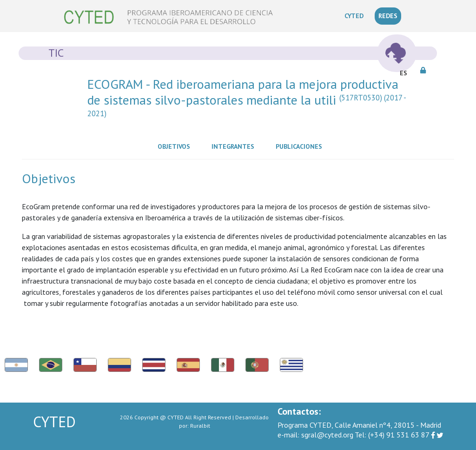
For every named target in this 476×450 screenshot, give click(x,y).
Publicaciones (301, 146)
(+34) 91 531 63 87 (392, 435)
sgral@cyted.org (315, 435)
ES (403, 73)
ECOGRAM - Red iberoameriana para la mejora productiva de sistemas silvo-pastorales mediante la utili (247, 99)
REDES (388, 16)
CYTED (356, 15)
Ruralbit (200, 426)
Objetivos (176, 146)
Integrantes (235, 146)
